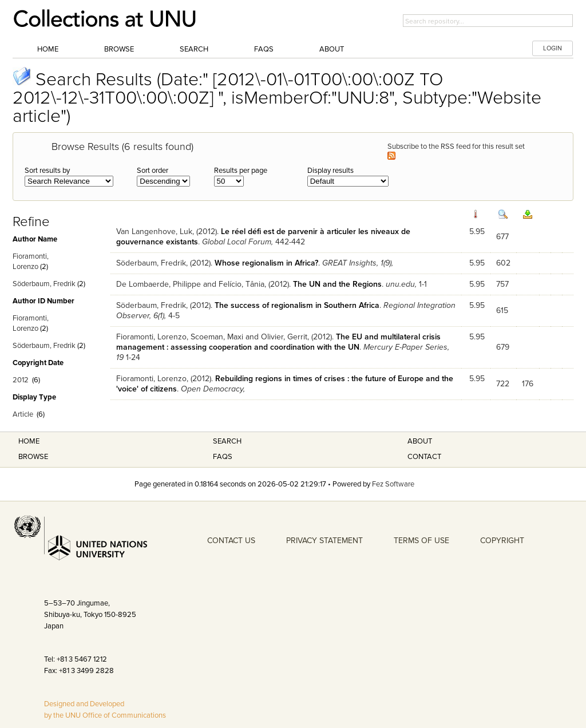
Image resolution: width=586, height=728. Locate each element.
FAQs (264, 49)
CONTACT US (231, 541)
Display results (330, 171)
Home (48, 49)
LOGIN (553, 48)
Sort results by (47, 171)
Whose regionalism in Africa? (266, 263)
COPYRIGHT (502, 541)
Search (194, 49)
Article (23, 414)
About (332, 49)
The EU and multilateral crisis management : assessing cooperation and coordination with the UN (278, 342)
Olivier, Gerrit (284, 337)
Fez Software (393, 484)
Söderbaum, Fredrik (44, 284)
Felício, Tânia (241, 284)
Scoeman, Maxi (217, 337)
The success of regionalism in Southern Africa (297, 305)
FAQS (223, 457)
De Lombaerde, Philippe (159, 284)
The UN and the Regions (337, 284)
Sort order (153, 171)
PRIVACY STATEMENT (324, 541)
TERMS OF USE (421, 541)
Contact (424, 457)
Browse (119, 49)
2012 (21, 380)
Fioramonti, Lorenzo (151, 337)
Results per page (241, 171)
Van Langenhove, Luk (154, 232)
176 (528, 384)
